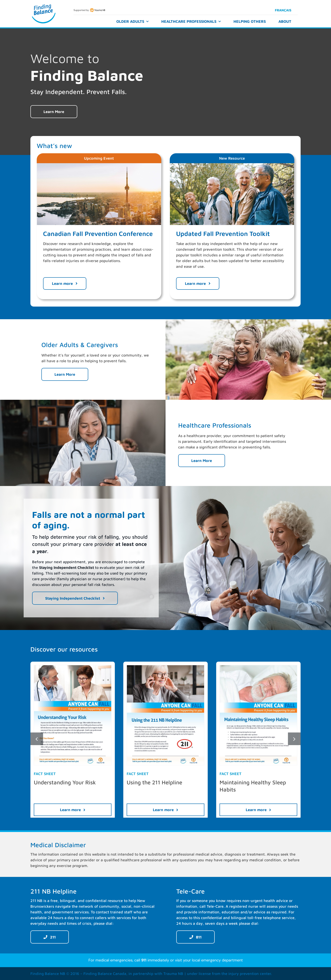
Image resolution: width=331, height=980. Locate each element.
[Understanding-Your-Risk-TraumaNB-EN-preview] (73, 667)
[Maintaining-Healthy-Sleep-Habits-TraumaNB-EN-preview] (258, 667)
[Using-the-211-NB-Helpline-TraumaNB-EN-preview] (165, 667)
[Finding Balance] (44, 5)
